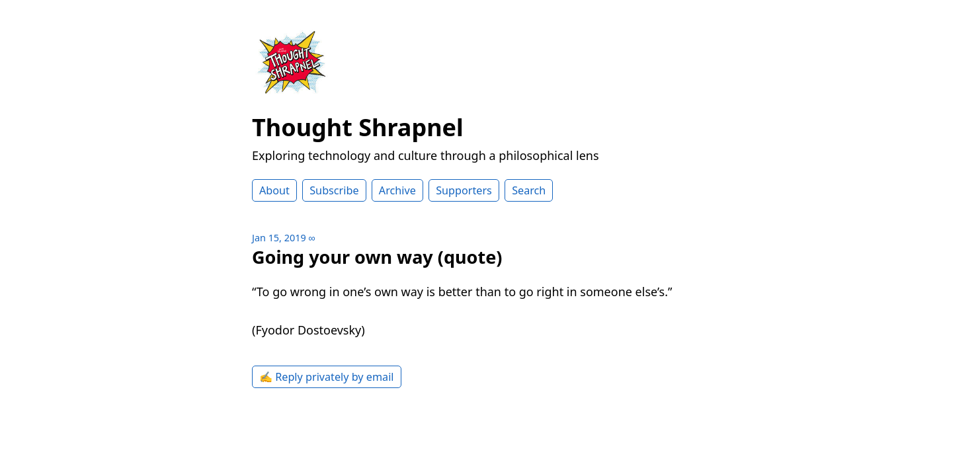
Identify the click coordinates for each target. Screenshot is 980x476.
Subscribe (334, 190)
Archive (397, 190)
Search (529, 190)
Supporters (464, 190)
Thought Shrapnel (358, 127)
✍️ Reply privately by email (327, 377)
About (274, 190)
